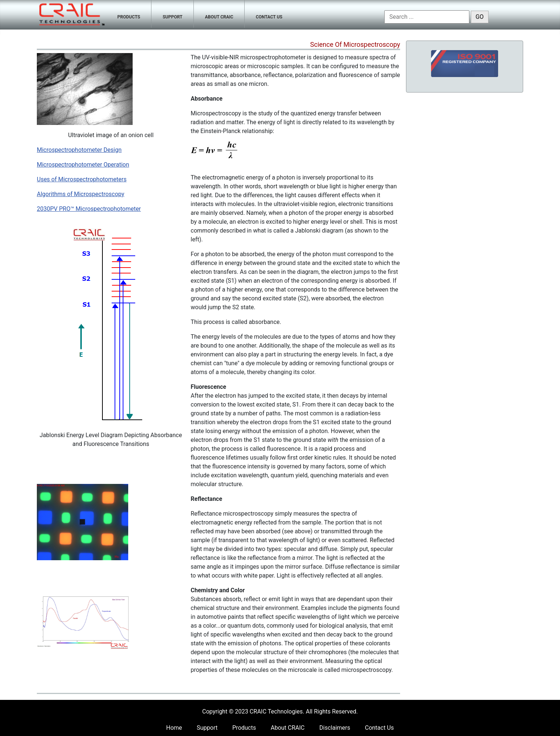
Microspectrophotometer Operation (83, 165)
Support (207, 728)
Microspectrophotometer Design (79, 150)
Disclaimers (335, 728)
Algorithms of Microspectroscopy (80, 194)
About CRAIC (288, 728)
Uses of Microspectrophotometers (82, 179)
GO (480, 17)
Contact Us (379, 728)
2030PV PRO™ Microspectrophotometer (89, 209)
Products (244, 728)
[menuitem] (129, 14)
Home (174, 728)
